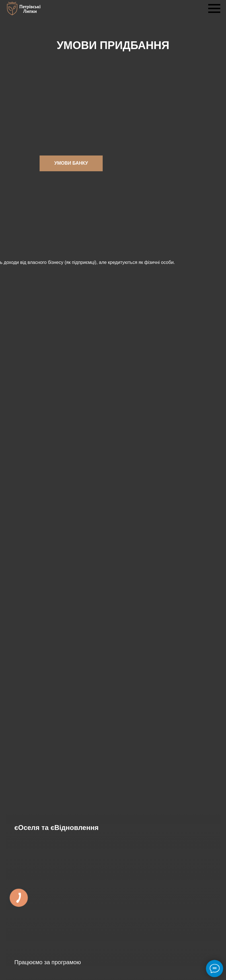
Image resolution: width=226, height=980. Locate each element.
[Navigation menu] (214, 9)
